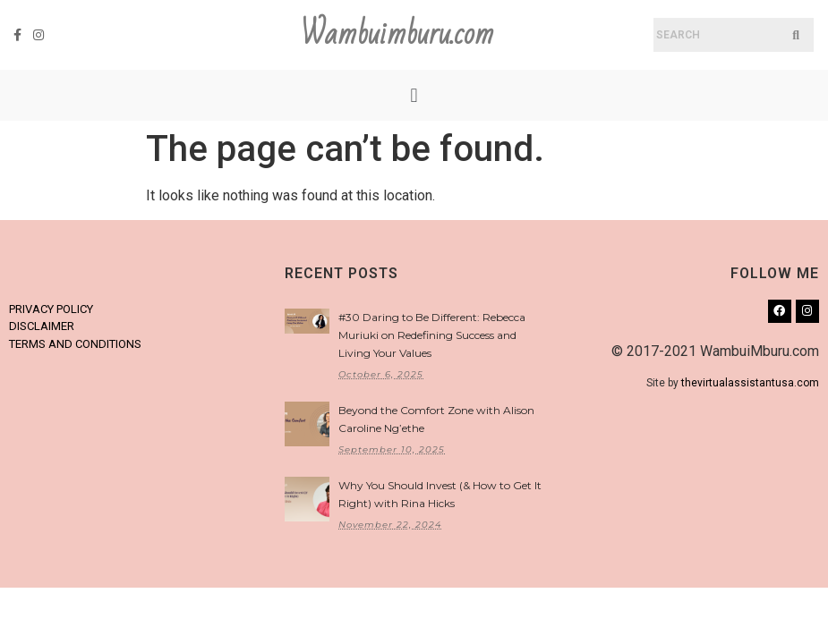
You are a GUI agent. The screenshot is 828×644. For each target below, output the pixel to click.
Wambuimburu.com (397, 34)
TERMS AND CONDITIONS (75, 344)
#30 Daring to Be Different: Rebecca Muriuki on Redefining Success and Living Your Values (432, 335)
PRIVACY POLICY (51, 309)
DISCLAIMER (42, 326)
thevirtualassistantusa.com (750, 383)
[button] (414, 95)
